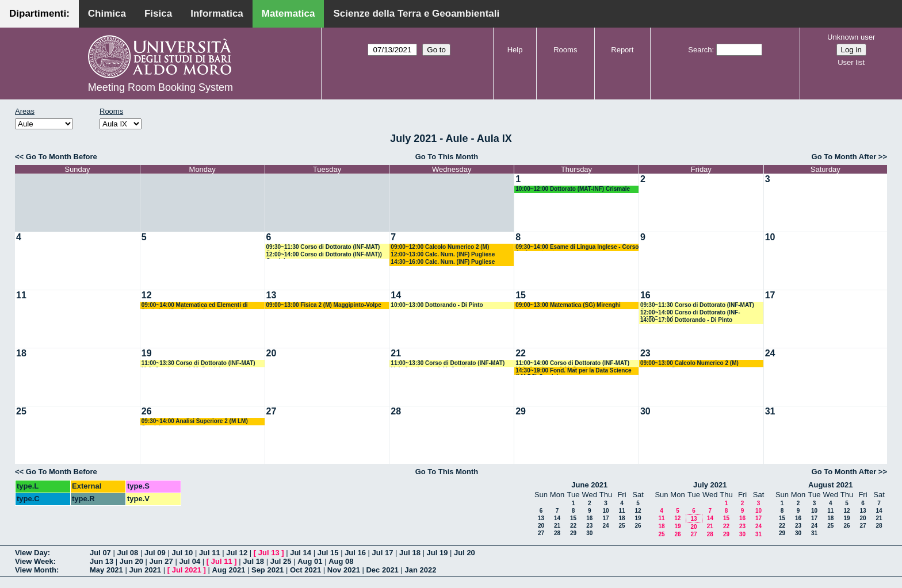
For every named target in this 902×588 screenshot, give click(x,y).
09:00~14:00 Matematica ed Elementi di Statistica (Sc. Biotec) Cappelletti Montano (199, 305)
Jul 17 (383, 553)
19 (147, 353)
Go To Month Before (62, 157)
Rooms (565, 50)
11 (21, 295)
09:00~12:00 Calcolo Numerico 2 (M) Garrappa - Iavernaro (440, 247)
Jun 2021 (145, 570)
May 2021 (106, 570)
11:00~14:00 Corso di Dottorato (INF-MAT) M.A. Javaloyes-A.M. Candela (572, 364)
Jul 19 (437, 553)
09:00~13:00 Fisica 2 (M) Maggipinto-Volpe (324, 305)
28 (396, 411)
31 (770, 411)
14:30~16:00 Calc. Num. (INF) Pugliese (443, 262)
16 (645, 295)
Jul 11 (210, 553)
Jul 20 (465, 553)
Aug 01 (310, 561)
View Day (31, 553)
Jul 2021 (187, 570)
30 (645, 411)
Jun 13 (102, 561)
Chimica (107, 14)
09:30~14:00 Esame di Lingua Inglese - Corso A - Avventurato (577, 247)
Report (622, 50)
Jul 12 (237, 553)
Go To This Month (447, 157)
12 (147, 295)
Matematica (288, 14)
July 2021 (710, 485)
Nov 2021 (344, 570)
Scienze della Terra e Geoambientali (416, 14)
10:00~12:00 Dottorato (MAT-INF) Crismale (573, 189)
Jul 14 (301, 553)
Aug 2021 (229, 570)
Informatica (217, 14)
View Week (34, 561)
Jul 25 (281, 561)
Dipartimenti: (39, 14)
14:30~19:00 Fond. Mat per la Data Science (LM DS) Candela (573, 371)
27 (272, 411)
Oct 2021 (305, 570)
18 (21, 353)
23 (645, 353)
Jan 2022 (420, 570)
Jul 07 (100, 553)
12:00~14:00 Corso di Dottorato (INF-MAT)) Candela (324, 255)
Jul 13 (269, 553)
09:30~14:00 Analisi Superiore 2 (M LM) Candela (195, 422)
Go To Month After (844, 157)
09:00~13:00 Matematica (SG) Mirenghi (568, 305)
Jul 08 (127, 553)
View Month (36, 570)
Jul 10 (182, 553)
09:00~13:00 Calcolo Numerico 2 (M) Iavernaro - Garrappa (689, 364)
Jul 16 (355, 553)
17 (770, 295)
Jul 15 (328, 553)
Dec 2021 (382, 570)
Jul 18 (410, 553)
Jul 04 (190, 561)
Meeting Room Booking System (160, 87)
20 (272, 353)
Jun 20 (131, 561)
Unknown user (851, 37)
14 (396, 295)
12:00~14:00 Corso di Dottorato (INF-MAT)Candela (690, 313)
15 (521, 295)
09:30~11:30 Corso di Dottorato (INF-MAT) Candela (323, 247)
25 (21, 411)
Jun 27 (161, 561)
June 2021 (589, 485)
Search (700, 50)
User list (851, 62)
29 (521, 411)
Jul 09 (155, 553)
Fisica (158, 14)
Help (515, 50)
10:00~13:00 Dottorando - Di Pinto (437, 305)
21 (396, 353)
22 (521, 353)
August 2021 (830, 485)
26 (147, 411)
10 (770, 237)
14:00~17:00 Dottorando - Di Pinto (686, 320)
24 (770, 353)
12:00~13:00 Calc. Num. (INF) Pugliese (443, 254)
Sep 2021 (267, 570)
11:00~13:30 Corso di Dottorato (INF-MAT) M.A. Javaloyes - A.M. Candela (198, 364)
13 (272, 295)
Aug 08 (341, 561)
